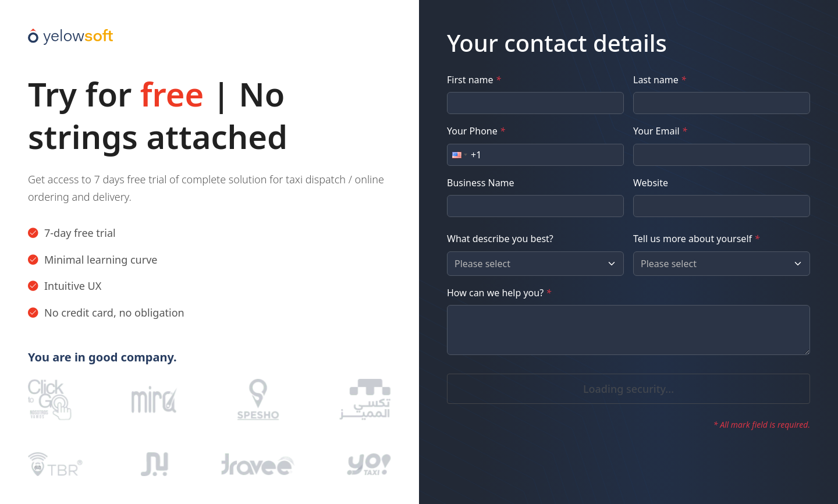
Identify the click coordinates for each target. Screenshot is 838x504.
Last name (660, 80)
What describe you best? (500, 239)
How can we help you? (499, 293)
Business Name (481, 183)
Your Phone (476, 131)
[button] (459, 155)
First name (474, 80)
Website (651, 183)
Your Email (660, 131)
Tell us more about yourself (696, 239)
